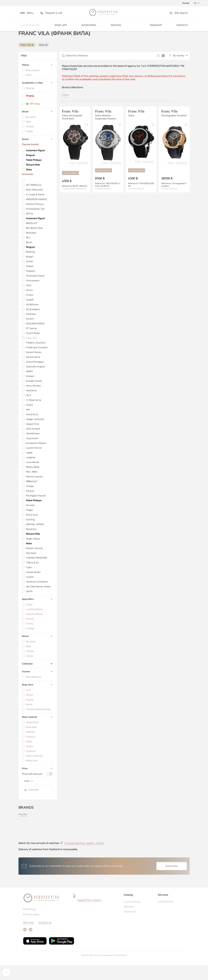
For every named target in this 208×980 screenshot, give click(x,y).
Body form (38, 699)
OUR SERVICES (166, 916)
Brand (38, 154)
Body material (38, 732)
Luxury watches (30, 27)
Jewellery (61, 27)
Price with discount (32, 789)
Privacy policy (31, 929)
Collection (38, 678)
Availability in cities (38, 98)
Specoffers (38, 614)
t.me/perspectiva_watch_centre (84, 858)
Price (38, 783)
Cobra (65, 110)
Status (38, 80)
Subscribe (172, 881)
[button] (27, 14)
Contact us (45, 937)
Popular (23, 829)
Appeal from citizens (89, 915)
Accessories (89, 27)
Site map (28, 937)
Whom (38, 126)
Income (38, 686)
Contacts (182, 27)
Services (116, 27)
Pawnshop (156, 27)
